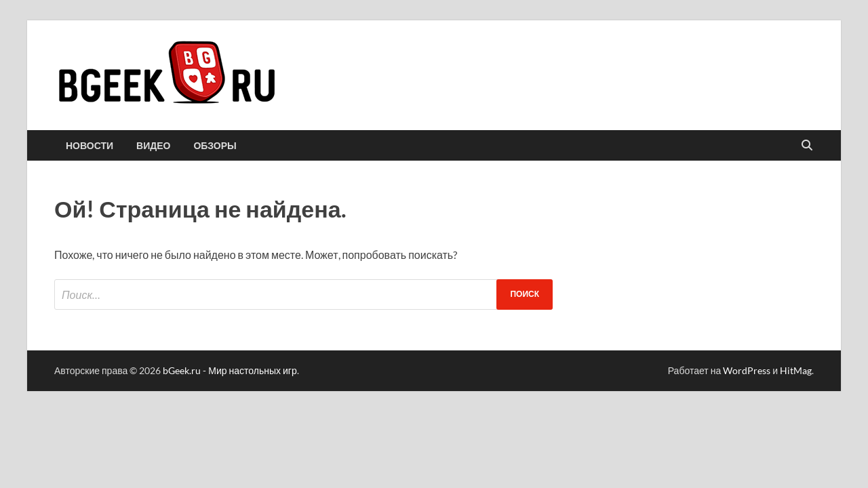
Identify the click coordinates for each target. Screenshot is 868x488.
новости (90, 146)
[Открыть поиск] (807, 146)
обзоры (215, 146)
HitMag (796, 370)
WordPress (747, 370)
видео (153, 146)
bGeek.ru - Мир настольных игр (230, 370)
